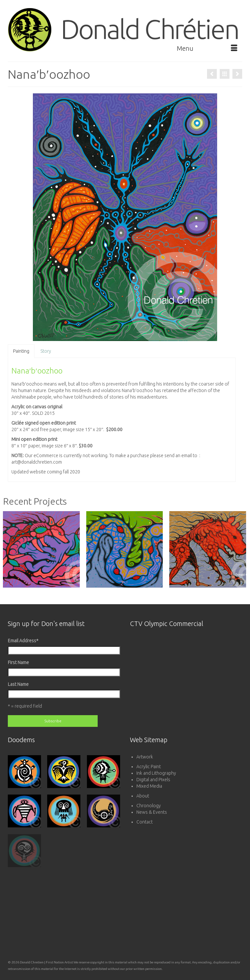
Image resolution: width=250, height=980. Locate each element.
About (143, 796)
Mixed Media (149, 786)
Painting (21, 351)
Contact (145, 822)
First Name (18, 662)
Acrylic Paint (149, 767)
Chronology (149, 806)
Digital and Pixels (153, 780)
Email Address (23, 641)
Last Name (18, 684)
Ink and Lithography (156, 773)
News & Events (152, 812)
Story (46, 351)
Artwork (145, 757)
